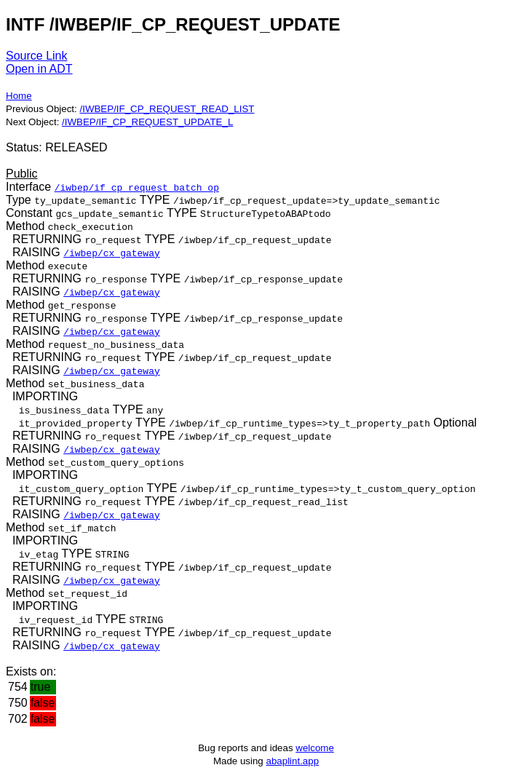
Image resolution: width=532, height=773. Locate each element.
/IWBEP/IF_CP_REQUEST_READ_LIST (167, 109)
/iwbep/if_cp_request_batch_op (137, 187)
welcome (315, 748)
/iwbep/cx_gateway (112, 253)
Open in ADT (39, 69)
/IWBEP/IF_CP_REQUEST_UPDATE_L (147, 122)
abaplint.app (292, 761)
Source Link (37, 56)
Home (19, 96)
